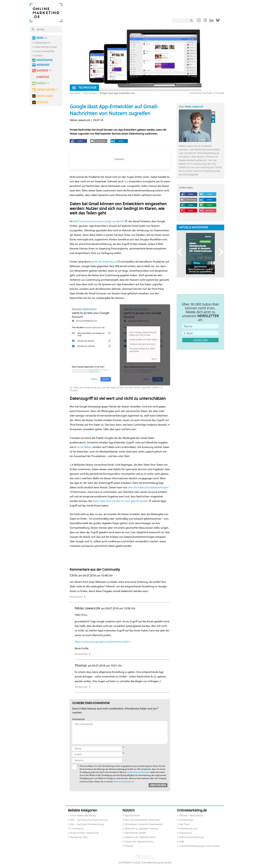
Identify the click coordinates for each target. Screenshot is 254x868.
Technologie (90, 93)
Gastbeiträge (186, 820)
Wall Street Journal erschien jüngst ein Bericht (99, 221)
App (126, 181)
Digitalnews (41, 43)
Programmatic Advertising (84, 833)
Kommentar (79, 719)
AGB (181, 842)
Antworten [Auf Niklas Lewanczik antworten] (81, 654)
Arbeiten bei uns (188, 829)
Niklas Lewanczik (194, 107)
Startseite (75, 93)
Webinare (43, 65)
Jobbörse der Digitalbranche (140, 837)
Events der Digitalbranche (139, 842)
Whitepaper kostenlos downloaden (144, 824)
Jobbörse (43, 77)
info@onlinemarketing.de (138, 772)
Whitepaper (44, 60)
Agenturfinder (133, 816)
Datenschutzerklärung (124, 782)
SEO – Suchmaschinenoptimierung (89, 820)
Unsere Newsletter (45, 51)
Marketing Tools (79, 837)
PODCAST (42, 102)
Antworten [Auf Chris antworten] (76, 597)
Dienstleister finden (136, 833)
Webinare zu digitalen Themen (142, 829)
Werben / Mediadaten (191, 816)
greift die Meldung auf (104, 262)
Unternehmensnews (46, 47)
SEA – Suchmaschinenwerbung (87, 824)
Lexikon (39, 56)
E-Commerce (77, 829)
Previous (181, 252)
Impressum (185, 833)
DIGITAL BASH (45, 96)
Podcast (129, 846)
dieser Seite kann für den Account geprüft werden (120, 501)
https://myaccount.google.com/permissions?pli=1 (103, 642)
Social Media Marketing (83, 816)
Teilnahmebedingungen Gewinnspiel (199, 846)
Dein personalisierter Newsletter (142, 820)
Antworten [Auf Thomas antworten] (81, 687)
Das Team (185, 824)
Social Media (84, 447)
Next (219, 252)
